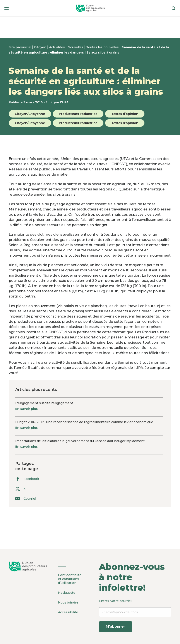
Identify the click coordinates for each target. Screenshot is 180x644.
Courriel (26, 499)
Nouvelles (76, 47)
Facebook (27, 479)
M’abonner (116, 626)
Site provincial (20, 47)
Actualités (57, 47)
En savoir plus (27, 409)
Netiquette (67, 593)
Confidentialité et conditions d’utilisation (70, 579)
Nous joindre (68, 602)
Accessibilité (68, 612)
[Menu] (7, 8)
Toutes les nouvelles (103, 47)
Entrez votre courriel (135, 615)
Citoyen (41, 47)
